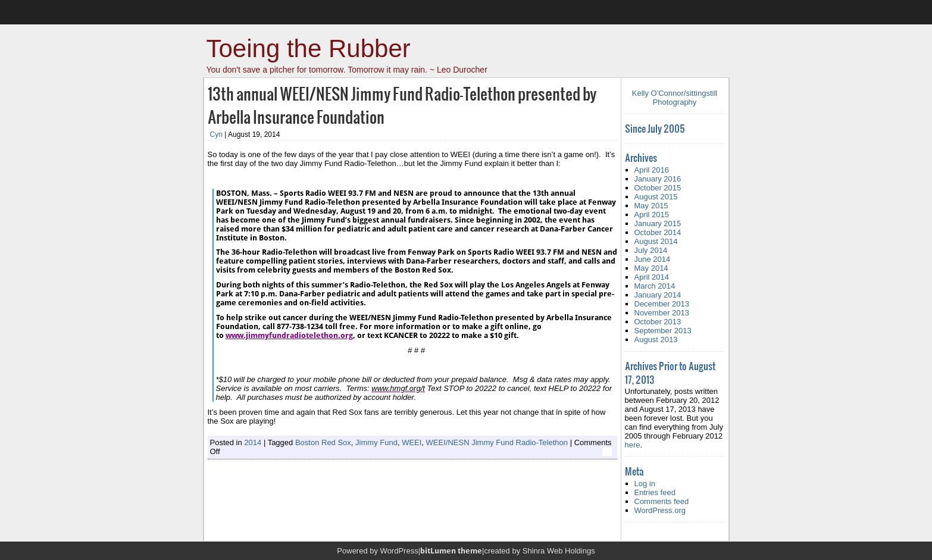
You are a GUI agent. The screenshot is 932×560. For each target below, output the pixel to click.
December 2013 (662, 304)
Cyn (216, 134)
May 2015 (651, 206)
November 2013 (662, 313)
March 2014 (655, 286)
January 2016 (658, 179)
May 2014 (651, 268)
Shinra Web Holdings (559, 551)
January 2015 (658, 223)
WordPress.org (660, 510)
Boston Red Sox (323, 442)
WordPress (399, 551)
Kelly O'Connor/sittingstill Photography (675, 98)
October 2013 (658, 322)
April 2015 (652, 215)
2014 (253, 442)
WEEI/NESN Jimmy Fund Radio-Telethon (497, 442)
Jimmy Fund (376, 442)
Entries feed (655, 492)
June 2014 (653, 259)
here (633, 445)
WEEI (412, 442)
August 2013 (656, 340)
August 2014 (656, 241)
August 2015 (656, 197)
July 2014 (651, 250)
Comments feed (662, 501)
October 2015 (658, 188)
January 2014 (658, 295)
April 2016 (652, 170)
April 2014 (652, 277)
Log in (645, 484)
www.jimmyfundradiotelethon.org (289, 335)
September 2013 (663, 331)
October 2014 (658, 232)
